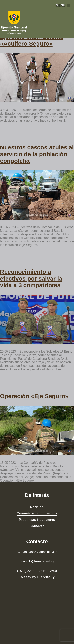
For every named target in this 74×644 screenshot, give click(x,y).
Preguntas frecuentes (37, 520)
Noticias (37, 507)
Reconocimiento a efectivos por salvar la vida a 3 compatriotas (31, 278)
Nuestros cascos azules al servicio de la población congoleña (37, 154)
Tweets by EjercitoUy (37, 577)
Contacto (37, 526)
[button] (63, 5)
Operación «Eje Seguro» (34, 396)
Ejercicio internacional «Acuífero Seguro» (32, 40)
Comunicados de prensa (37, 513)
